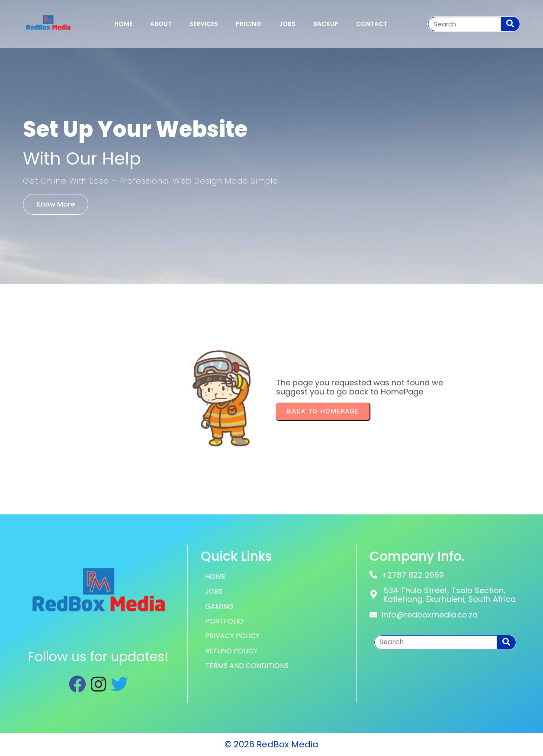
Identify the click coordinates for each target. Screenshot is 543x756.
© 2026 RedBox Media (271, 744)
